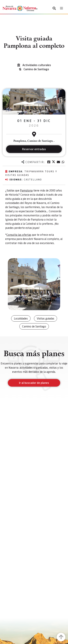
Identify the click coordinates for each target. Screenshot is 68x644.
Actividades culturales (37, 65)
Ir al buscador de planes (34, 383)
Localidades (21, 318)
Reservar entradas (34, 149)
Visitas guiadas (46, 318)
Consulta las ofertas (19, 235)
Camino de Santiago (36, 69)
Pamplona (26, 190)
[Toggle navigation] (61, 8)
